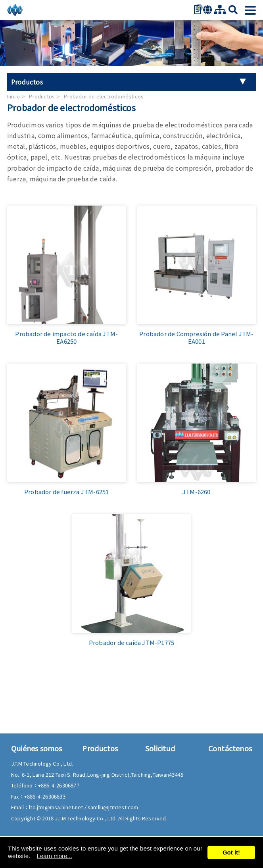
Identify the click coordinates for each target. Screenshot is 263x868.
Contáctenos (230, 748)
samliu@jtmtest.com (113, 807)
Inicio (13, 96)
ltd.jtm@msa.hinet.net (57, 807)
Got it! (231, 852)
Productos (42, 96)
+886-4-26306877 (59, 785)
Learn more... (55, 856)
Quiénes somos (37, 748)
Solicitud (160, 748)
